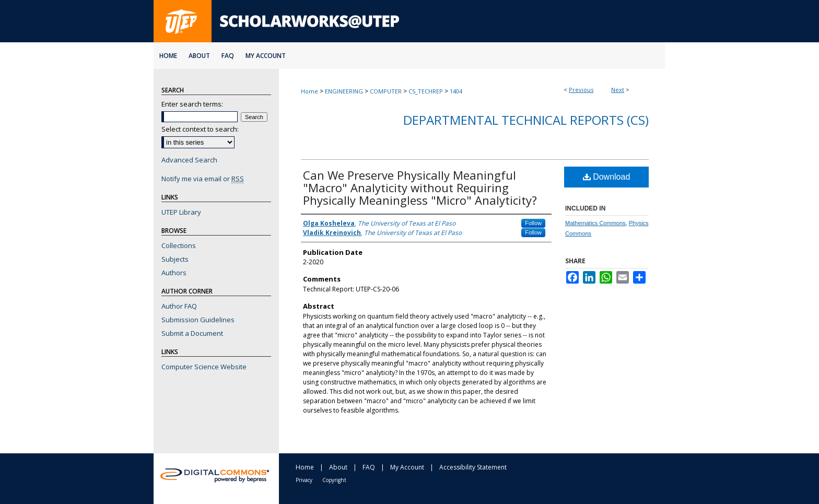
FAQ (369, 467)
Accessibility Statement (473, 467)
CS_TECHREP (426, 91)
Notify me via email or (203, 179)
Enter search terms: (192, 104)
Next (618, 90)
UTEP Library (181, 212)
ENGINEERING (344, 91)
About (338, 467)
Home (309, 91)
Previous (581, 90)
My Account (407, 467)
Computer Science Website (204, 367)
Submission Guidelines (198, 320)
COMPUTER (386, 91)
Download (607, 177)
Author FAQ (179, 306)
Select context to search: (200, 129)
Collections (179, 245)
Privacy (304, 480)
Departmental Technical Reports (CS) (526, 120)
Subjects (175, 259)
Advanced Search (189, 160)
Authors (174, 273)
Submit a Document (192, 333)
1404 (456, 91)
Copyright (334, 480)
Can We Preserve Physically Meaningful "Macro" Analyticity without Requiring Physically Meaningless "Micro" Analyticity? (420, 187)
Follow (533, 223)
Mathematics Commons (595, 223)
